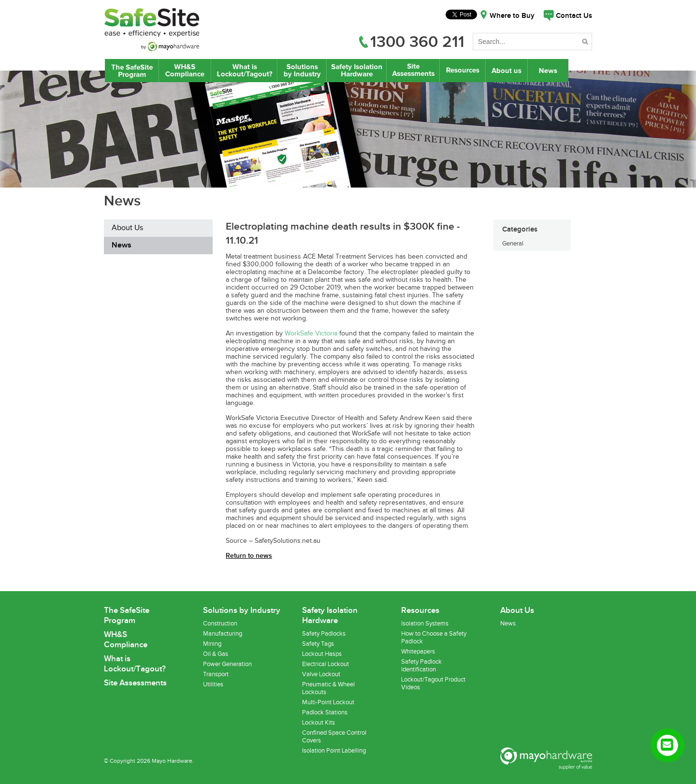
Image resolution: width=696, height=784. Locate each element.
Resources (463, 71)
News (549, 71)
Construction (220, 624)
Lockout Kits (319, 723)
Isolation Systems (425, 624)
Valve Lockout (321, 674)
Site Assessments (413, 71)
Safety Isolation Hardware (356, 71)
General (513, 244)
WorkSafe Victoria (311, 334)
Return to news (249, 556)
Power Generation (227, 664)
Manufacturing (223, 634)
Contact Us (574, 16)
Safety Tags (318, 644)
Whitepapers (418, 652)
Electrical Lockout (326, 664)
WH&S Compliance (185, 71)
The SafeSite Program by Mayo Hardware (132, 71)
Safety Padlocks (324, 634)
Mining (212, 644)
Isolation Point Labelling (334, 751)
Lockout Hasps (322, 654)
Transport (216, 674)
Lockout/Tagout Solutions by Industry (302, 71)
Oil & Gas (216, 654)
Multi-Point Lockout (328, 702)
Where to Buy (512, 16)
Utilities (213, 684)
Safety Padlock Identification (421, 666)
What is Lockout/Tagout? (244, 71)
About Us (507, 71)
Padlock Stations (325, 712)
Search (586, 43)
